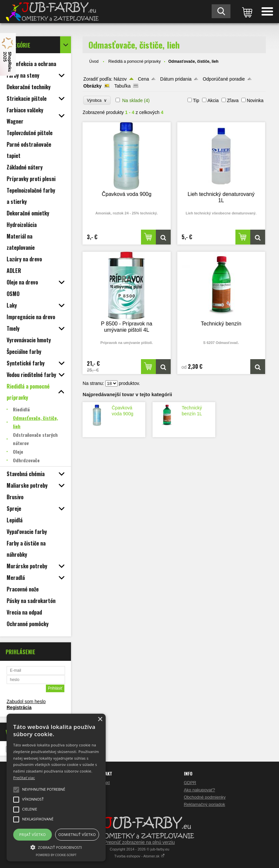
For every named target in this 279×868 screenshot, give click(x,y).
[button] (56, 847)
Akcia (213, 100)
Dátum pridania (176, 79)
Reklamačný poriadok (205, 804)
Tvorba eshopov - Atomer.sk (139, 856)
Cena (143, 79)
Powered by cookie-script (56, 855)
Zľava (233, 100)
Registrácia (19, 707)
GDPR (190, 783)
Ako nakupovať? (200, 790)
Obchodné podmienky (205, 797)
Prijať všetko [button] (33, 834)
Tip (196, 100)
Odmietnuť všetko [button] (77, 834)
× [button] (100, 719)
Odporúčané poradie (224, 79)
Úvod (94, 61)
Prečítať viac (24, 778)
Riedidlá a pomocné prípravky (135, 61)
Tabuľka (122, 86)
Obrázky (92, 86)
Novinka (255, 100)
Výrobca (97, 100)
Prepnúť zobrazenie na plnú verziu (140, 842)
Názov (120, 79)
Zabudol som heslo (26, 701)
